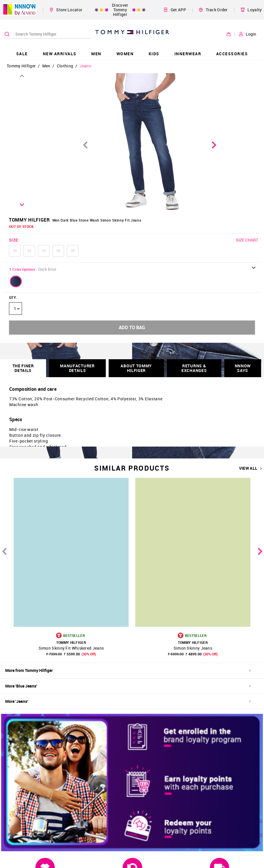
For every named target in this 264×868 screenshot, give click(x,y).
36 (58, 250)
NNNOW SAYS (243, 368)
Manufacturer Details (77, 368)
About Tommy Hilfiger (136, 368)
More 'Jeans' (128, 701)
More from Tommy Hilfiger (128, 670)
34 (44, 250)
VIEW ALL (251, 468)
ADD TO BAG (132, 327)
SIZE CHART (247, 240)
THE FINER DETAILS (23, 368)
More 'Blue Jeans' (128, 686)
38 (73, 250)
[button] (16, 281)
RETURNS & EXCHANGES (194, 368)
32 (29, 250)
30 (15, 250)
